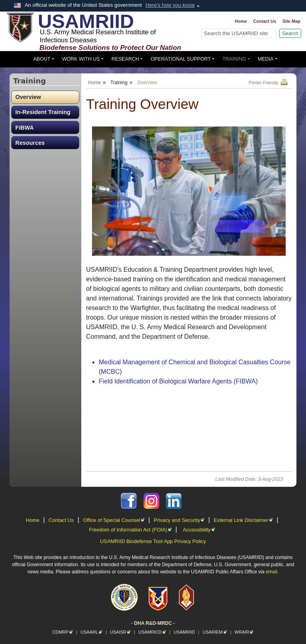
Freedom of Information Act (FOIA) (130, 530)
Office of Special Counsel (114, 520)
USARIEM (215, 632)
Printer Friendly (269, 83)
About (42, 59)
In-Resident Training (43, 112)
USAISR (120, 632)
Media (266, 59)
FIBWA (25, 128)
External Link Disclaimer (243, 520)
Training (234, 59)
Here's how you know (170, 5)
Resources (30, 143)
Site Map (291, 21)
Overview (28, 97)
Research (125, 59)
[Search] (239, 34)
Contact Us (265, 21)
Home (241, 21)
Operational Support (181, 59)
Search (290, 33)
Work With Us (81, 59)
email (272, 572)
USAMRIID (184, 632)
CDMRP (63, 632)
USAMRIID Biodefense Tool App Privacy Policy (153, 541)
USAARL (91, 632)
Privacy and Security (179, 520)
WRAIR (244, 632)
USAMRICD (152, 632)
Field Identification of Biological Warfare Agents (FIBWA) (178, 381)
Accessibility (199, 530)
